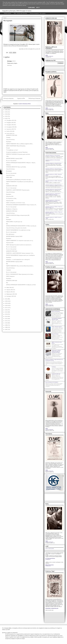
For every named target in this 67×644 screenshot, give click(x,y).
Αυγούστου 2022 (10, 129)
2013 (6, 316)
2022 (6, 118)
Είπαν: (8, 184)
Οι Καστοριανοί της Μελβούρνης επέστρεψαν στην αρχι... (19, 180)
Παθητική (8, 165)
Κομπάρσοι (9, 142)
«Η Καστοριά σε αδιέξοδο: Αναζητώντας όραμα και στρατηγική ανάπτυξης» (56, 351)
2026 (6, 110)
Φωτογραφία (9, 171)
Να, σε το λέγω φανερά (11, 161)
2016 (6, 310)
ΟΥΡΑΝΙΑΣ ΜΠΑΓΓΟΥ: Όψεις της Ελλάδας (16, 167)
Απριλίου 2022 (10, 290)
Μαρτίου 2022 (10, 292)
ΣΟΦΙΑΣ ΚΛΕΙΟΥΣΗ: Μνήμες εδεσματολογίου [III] (18, 215)
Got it (38, 8)
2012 (6, 319)
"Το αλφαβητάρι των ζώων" (12, 150)
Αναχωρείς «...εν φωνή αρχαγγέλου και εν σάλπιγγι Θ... (18, 260)
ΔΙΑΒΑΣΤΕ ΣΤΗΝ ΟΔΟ (12, 135)
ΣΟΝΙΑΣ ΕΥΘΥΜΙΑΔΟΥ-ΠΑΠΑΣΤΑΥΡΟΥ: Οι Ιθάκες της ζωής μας (21, 226)
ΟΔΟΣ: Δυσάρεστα (10, 276)
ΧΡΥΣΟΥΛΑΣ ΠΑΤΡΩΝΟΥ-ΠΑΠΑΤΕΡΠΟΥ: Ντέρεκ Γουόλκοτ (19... (21, 205)
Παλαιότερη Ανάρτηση (35, 98)
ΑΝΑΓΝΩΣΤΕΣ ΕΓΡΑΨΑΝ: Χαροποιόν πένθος (57, 319)
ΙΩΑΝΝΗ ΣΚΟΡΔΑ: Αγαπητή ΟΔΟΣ (14, 159)
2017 (6, 308)
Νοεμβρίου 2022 (10, 123)
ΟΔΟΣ (47, 55)
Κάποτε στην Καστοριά (56, 311)
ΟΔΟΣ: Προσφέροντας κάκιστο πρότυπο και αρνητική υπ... (19, 245)
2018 (6, 305)
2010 (6, 323)
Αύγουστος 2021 (10, 196)
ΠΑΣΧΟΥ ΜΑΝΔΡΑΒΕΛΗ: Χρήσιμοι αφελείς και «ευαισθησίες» (21, 255)
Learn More (31, 8)
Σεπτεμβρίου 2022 (11, 127)
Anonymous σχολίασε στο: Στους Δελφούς (53, 156)
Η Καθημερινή (48, 559)
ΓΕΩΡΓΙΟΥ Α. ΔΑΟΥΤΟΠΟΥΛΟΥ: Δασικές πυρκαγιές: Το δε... (20, 253)
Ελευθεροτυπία (48, 566)
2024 (6, 114)
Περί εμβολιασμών (10, 234)
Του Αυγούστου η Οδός (11, 198)
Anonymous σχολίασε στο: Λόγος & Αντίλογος (53, 163)
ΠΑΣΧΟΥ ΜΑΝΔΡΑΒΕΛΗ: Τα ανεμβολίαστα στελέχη (18, 230)
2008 (6, 327)
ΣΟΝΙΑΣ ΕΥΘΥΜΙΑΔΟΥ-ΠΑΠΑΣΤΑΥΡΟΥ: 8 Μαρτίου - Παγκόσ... (21, 163)
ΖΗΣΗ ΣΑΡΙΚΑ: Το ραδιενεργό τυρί (14, 222)
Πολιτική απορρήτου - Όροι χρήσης (38, 13)
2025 (6, 112)
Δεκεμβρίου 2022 (10, 120)
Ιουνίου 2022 (9, 134)
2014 (6, 314)
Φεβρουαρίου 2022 (11, 294)
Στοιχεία (8, 148)
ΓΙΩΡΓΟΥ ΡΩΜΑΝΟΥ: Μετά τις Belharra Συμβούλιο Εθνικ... (20, 144)
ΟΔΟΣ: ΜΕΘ (9, 177)
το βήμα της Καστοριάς (49, 56)
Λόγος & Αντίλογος (10, 140)
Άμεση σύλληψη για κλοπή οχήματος (52, 382)
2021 (6, 299)
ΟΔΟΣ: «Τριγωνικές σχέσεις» (57, 327)
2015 (6, 312)
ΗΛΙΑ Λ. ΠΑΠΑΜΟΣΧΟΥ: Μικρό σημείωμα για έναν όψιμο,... (20, 274)
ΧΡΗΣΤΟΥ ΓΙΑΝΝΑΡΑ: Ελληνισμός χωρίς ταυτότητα (18, 154)
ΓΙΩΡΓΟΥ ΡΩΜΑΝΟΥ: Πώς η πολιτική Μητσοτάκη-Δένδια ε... (20, 266)
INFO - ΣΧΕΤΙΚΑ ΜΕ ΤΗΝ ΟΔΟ (20, 13)
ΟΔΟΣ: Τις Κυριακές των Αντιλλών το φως (15, 203)
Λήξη (7, 156)
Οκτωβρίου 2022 (10, 125)
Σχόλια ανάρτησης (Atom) (25, 104)
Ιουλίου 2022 (9, 131)
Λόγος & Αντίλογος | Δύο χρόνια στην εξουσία (16, 228)
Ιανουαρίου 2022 (10, 296)
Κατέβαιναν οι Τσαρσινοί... (12, 209)
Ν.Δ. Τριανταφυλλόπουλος (50, 558)
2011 (6, 321)
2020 (6, 301)
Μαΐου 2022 (9, 288)
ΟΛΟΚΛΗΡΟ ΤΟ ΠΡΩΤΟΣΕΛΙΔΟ (52, 608)
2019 (6, 303)
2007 (6, 329)
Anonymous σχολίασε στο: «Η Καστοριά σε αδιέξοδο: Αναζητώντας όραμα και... (53, 194)
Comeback (8, 270)
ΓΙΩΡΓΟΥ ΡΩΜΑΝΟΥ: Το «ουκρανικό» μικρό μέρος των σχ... (20, 241)
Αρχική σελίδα (21, 98)
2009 (6, 325)
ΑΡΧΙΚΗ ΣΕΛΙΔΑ (7, 13)
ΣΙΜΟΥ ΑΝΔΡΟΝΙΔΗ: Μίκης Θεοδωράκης (16, 146)
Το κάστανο (54, 367)
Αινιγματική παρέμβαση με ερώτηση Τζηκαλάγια (17, 152)
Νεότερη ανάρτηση (9, 98)
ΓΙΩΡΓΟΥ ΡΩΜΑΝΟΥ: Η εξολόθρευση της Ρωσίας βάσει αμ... (20, 182)
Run (7, 224)
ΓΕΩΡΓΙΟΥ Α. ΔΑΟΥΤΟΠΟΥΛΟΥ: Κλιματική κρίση (18, 190)
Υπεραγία (8, 137)
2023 (6, 116)
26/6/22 (14, 61)
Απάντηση (9, 65)
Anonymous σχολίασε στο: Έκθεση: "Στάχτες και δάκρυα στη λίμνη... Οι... (54, 207)
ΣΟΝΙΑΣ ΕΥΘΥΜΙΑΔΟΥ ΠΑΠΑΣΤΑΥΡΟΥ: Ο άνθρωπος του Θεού (21, 285)
